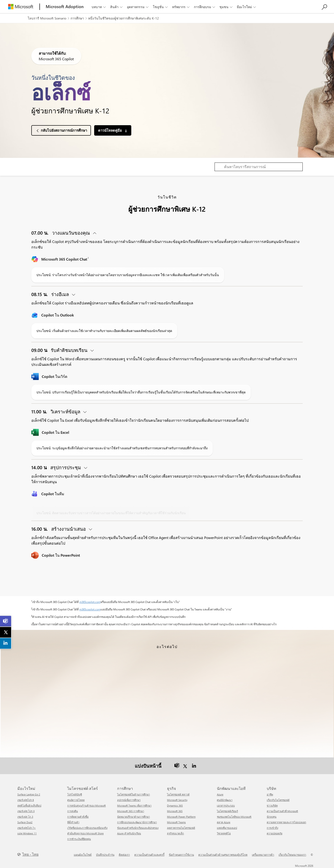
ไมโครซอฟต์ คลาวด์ (178, 794)
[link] (6, 621)
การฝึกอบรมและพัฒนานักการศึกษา (137, 822)
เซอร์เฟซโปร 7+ (27, 828)
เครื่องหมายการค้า (263, 854)
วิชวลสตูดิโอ (224, 833)
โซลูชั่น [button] (161, 7)
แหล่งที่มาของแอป (227, 828)
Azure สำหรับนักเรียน (129, 833)
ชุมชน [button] (226, 7)
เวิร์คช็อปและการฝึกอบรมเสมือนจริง (87, 828)
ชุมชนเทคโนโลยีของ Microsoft (234, 816)
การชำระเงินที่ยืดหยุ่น (79, 839)
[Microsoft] (21, 7)
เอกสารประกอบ (226, 805)
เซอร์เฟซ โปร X (26, 811)
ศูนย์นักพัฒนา (225, 800)
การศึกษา (77, 18)
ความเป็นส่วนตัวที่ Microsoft (282, 811)
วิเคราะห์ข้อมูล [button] (56, 411)
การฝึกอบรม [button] (205, 7)
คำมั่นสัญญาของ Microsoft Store (85, 833)
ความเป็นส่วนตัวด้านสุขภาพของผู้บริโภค (223, 854)
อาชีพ (270, 794)
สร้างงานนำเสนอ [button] (59, 529)
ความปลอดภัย (275, 833)
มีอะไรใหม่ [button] (247, 7)
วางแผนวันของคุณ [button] (61, 233)
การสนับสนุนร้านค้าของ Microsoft (87, 805)
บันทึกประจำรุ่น (105, 854)
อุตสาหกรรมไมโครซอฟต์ (181, 828)
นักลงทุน (272, 816)
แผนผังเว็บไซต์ (83, 854)
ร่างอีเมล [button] (51, 294)
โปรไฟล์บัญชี (75, 794)
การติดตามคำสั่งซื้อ (78, 816)
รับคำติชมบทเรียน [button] (60, 350)
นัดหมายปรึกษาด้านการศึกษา (133, 816)
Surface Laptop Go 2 (29, 794)
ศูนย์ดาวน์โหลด (76, 800)
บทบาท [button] (99, 7)
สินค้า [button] (117, 7)
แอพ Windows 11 (27, 833)
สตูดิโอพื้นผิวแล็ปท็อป (29, 805)
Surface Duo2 (25, 822)
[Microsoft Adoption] (65, 7)
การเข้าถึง (272, 828)
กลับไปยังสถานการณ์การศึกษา (64, 130)
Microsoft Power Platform (181, 816)
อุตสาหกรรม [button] (138, 7)
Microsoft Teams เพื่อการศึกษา (134, 805)
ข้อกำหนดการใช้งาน (181, 854)
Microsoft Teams (176, 822)
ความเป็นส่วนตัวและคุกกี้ (149, 854)
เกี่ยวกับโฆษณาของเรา (292, 854)
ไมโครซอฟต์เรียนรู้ (227, 811)
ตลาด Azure (224, 822)
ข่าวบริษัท (272, 805)
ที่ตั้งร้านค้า (73, 822)
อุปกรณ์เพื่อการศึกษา (129, 800)
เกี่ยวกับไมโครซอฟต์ (278, 800)
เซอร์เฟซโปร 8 (26, 800)
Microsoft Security (177, 800)
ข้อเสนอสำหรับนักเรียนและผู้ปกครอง (138, 828)
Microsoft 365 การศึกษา (131, 811)
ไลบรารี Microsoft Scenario (47, 18)
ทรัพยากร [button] (181, 7)
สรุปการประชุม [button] (57, 467)
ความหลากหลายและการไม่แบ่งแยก (286, 822)
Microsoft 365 (175, 811)
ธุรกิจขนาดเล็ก (175, 833)
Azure (220, 794)
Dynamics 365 (175, 805)
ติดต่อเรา (124, 854)
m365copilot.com (90, 602)
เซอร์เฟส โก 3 (25, 816)
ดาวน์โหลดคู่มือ (110, 130)
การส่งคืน (73, 811)
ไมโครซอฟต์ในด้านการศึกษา (133, 794)
